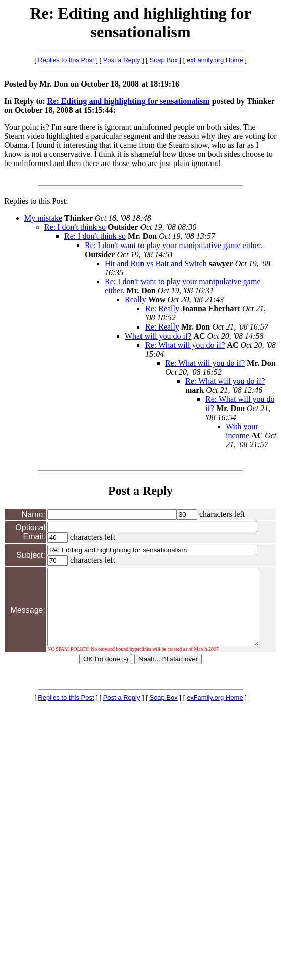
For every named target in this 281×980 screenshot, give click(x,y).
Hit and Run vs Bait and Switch (156, 263)
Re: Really (162, 309)
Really (135, 300)
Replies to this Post (66, 60)
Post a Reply (122, 60)
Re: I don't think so (75, 227)
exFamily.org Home (215, 60)
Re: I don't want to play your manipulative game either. (173, 245)
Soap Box (163, 60)
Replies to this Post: (36, 201)
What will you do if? (158, 336)
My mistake (43, 218)
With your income (242, 431)
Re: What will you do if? (185, 345)
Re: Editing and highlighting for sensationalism (129, 101)
